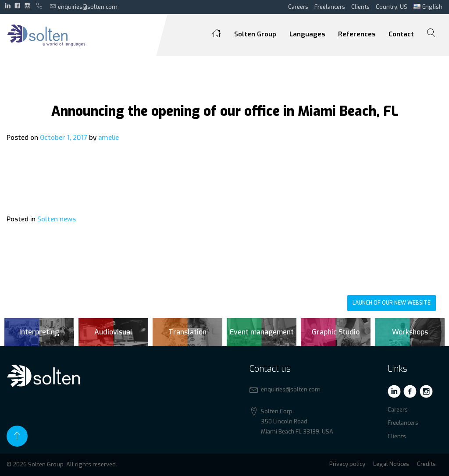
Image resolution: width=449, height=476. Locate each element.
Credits (426, 464)
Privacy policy (347, 464)
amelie (109, 138)
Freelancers (330, 7)
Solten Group (255, 34)
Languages (307, 34)
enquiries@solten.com (84, 7)
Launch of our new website (392, 303)
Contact (401, 34)
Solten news (57, 219)
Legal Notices (391, 464)
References (357, 34)
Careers (298, 7)
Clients (360, 7)
